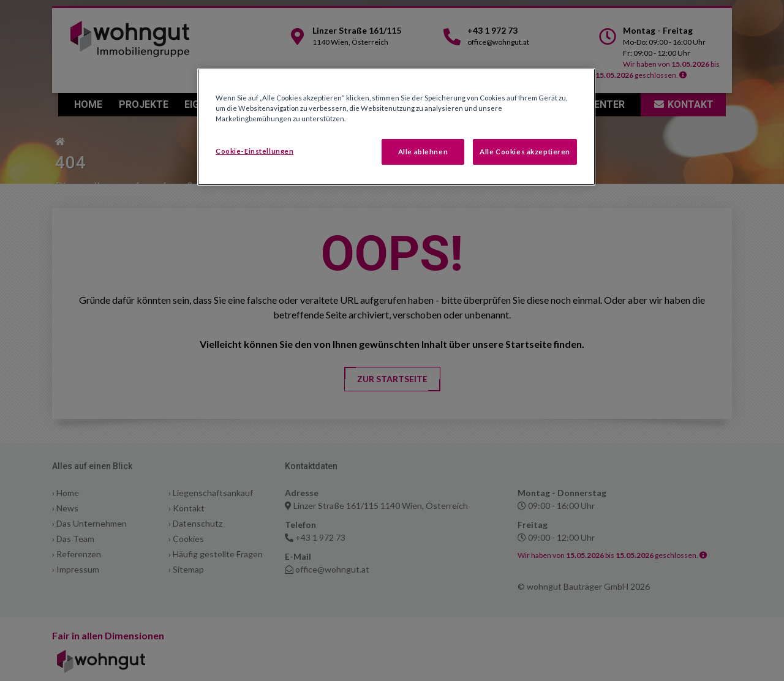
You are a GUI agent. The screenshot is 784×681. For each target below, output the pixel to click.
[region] (396, 127)
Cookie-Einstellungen (254, 151)
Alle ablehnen (423, 152)
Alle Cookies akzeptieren (525, 152)
